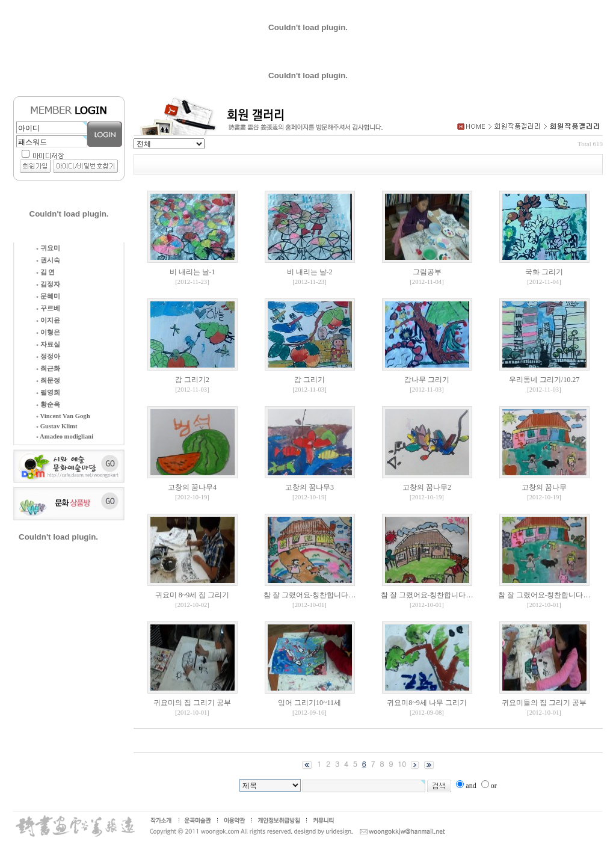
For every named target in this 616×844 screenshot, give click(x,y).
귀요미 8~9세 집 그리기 (192, 595)
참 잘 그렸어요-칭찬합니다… (310, 595)
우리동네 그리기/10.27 (544, 380)
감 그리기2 (192, 380)
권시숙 (48, 260)
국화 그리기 (544, 272)
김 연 (45, 272)
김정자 (48, 284)
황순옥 (48, 405)
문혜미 (48, 296)
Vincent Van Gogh (63, 416)
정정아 (48, 356)
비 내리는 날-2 (310, 272)
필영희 (48, 393)
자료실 (48, 344)
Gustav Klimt (57, 426)
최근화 (48, 368)
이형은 (48, 332)
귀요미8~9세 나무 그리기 (427, 703)
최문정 (48, 380)
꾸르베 (48, 308)
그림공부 (427, 272)
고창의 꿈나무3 (310, 487)
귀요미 (48, 248)
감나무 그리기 (427, 380)
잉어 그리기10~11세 (310, 703)
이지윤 (48, 320)
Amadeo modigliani (65, 436)
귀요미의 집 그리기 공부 (192, 703)
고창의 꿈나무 (544, 487)
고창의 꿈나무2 (427, 487)
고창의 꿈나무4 (192, 487)
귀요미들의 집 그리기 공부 (544, 703)
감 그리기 (310, 380)
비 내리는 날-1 (192, 272)
